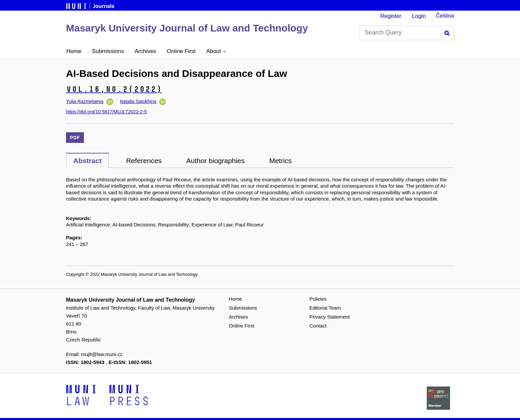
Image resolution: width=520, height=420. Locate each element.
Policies (318, 299)
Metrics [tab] (281, 161)
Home (74, 51)
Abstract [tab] (87, 161)
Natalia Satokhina (138, 101)
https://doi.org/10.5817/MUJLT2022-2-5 (106, 112)
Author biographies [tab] (216, 161)
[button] (216, 51)
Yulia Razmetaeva (85, 101)
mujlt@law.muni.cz (102, 354)
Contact (318, 326)
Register (391, 16)
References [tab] (144, 161)
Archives (145, 51)
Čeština (445, 16)
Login (419, 16)
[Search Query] (407, 33)
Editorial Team (325, 308)
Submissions (108, 51)
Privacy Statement (330, 317)
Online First (181, 51)
